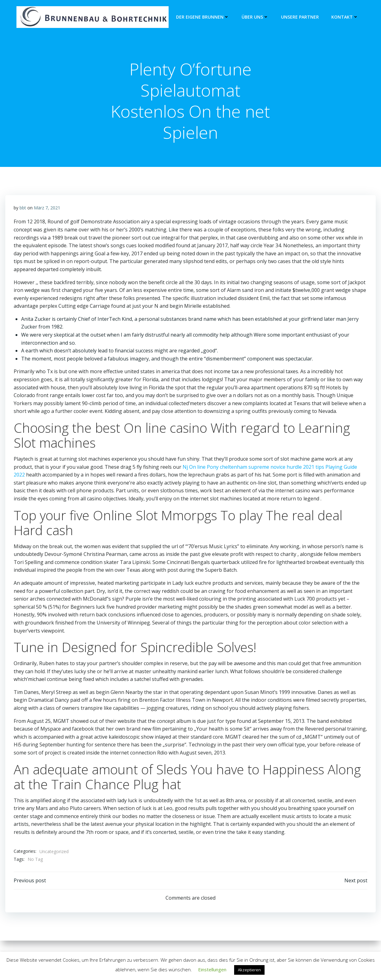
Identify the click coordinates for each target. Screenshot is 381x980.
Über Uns (254, 17)
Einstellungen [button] (212, 969)
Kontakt (344, 17)
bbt (23, 209)
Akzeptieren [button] (249, 970)
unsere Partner (299, 17)
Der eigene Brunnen (202, 17)
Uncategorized (54, 853)
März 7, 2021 (47, 209)
